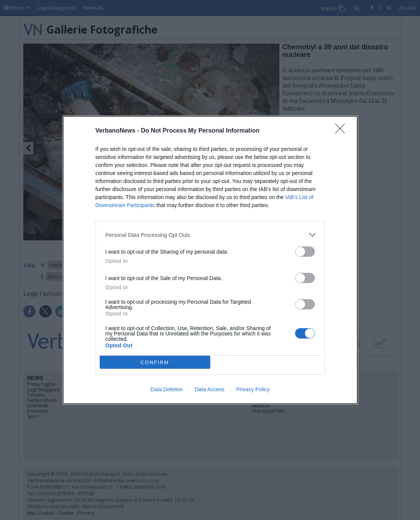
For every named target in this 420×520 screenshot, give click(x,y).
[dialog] (210, 260)
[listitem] (210, 235)
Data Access (209, 389)
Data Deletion (167, 389)
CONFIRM (155, 362)
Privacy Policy (253, 389)
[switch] (305, 252)
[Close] (342, 131)
